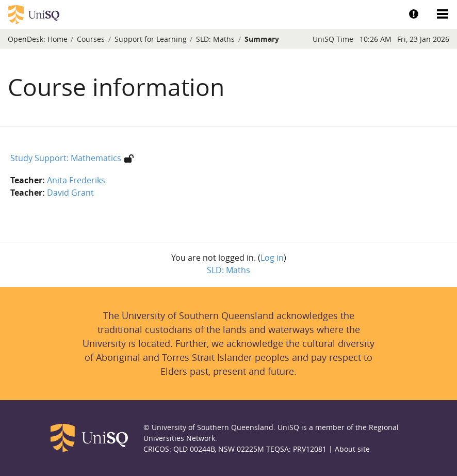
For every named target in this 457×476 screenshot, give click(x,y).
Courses (91, 39)
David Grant (70, 193)
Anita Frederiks (76, 180)
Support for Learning (151, 39)
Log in (272, 258)
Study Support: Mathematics (66, 158)
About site (352, 449)
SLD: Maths (215, 39)
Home (58, 39)
